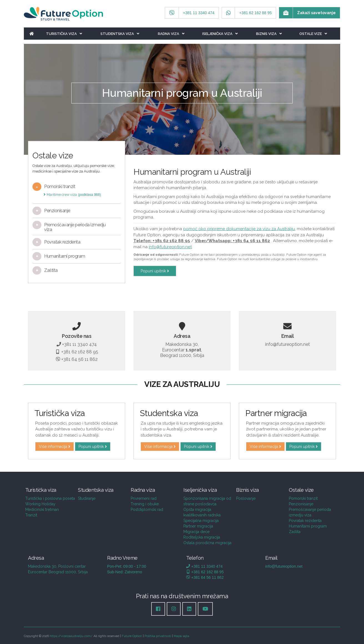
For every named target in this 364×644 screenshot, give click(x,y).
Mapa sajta (181, 636)
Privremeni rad (144, 498)
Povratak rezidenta (305, 521)
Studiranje (87, 498)
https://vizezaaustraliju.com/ (71, 636)
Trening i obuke (145, 504)
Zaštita (295, 532)
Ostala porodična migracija (207, 543)
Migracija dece (196, 532)
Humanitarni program (308, 526)
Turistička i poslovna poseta (50, 498)
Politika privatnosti (158, 636)
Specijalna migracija (201, 521)
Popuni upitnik (155, 271)
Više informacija (55, 447)
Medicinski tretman (42, 509)
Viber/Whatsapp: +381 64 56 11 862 (232, 241)
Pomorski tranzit (303, 498)
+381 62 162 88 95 (77, 352)
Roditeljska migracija (202, 537)
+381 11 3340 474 (77, 344)
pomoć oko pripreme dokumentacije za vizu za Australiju (239, 229)
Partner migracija (198, 526)
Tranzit (31, 515)
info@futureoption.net (170, 247)
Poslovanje (246, 498)
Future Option (132, 636)
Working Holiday (40, 504)
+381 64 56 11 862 (77, 359)
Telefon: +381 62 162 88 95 (162, 241)
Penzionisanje (301, 504)
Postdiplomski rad (147, 509)
